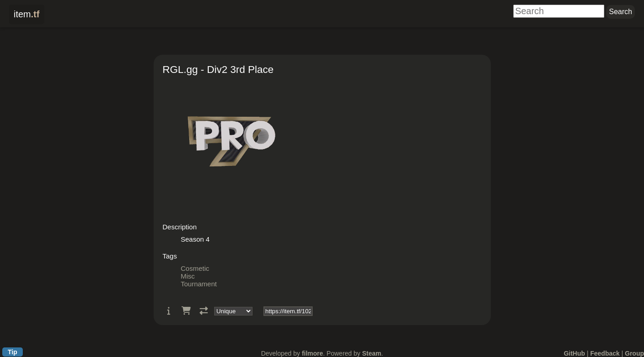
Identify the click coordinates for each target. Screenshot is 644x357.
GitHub (574, 353)
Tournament (199, 284)
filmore (312, 353)
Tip (13, 352)
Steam (371, 353)
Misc (188, 276)
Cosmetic (195, 268)
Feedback (605, 353)
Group (634, 353)
